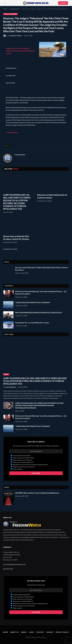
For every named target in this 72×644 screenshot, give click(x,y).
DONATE (63, 3)
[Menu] (5, 3)
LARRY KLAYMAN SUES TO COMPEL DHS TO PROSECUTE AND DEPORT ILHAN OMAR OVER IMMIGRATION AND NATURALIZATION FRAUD (39, 405)
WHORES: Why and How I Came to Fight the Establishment (37, 493)
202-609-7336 (8, 569)
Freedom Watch (15, 36)
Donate (50, 632)
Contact (40, 632)
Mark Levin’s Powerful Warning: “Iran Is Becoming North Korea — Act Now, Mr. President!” (41, 293)
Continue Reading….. (13, 132)
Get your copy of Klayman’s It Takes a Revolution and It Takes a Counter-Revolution (42, 269)
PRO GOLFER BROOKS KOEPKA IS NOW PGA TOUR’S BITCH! (39, 313)
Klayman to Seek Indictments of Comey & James (52, 196)
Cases (31, 632)
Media (24, 632)
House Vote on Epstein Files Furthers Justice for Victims (16, 238)
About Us (14, 632)
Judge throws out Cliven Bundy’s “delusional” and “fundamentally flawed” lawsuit (21, 51)
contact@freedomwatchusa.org (15, 564)
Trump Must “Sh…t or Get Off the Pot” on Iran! (32, 323)
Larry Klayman (11, 387)
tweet (6, 145)
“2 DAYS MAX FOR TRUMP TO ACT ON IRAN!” (33, 303)
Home (5, 632)
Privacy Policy (62, 632)
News (6, 374)
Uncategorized (10, 14)
